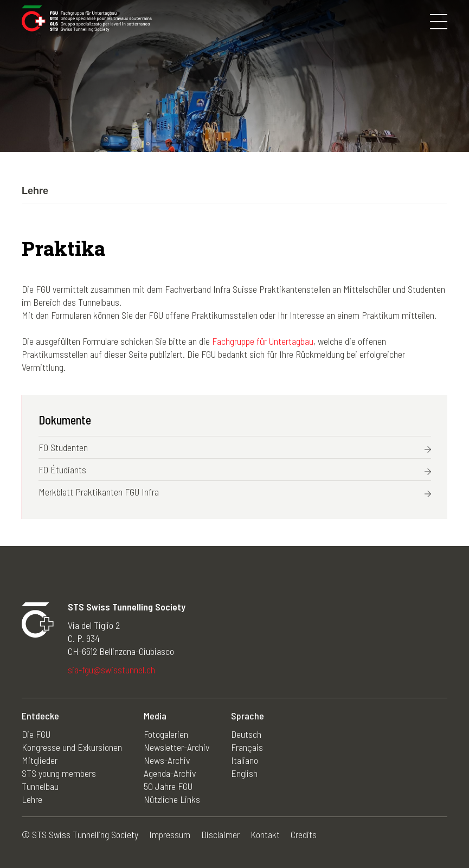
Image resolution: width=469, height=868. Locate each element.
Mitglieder (40, 760)
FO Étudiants (62, 470)
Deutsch (246, 734)
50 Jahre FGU (168, 786)
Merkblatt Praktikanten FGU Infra (99, 492)
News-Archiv (167, 760)
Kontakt (265, 834)
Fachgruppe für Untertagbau (263, 341)
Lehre (32, 799)
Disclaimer (220, 834)
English (244, 773)
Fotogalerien (166, 734)
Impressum (170, 834)
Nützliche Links (172, 799)
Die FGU (36, 734)
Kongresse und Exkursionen (72, 747)
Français (247, 747)
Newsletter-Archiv (176, 747)
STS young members (59, 773)
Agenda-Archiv (170, 773)
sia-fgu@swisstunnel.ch (111, 670)
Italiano (245, 760)
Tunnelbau (40, 786)
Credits (304, 834)
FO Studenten (63, 447)
